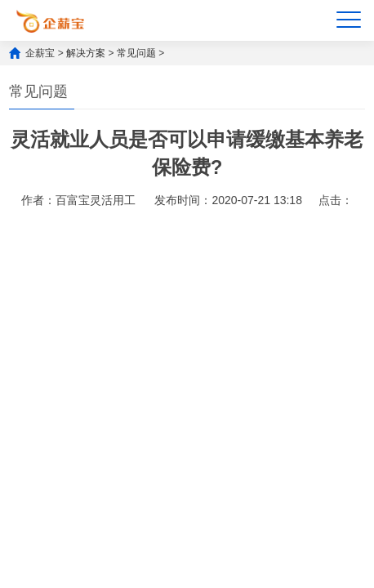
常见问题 (136, 53)
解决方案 (86, 53)
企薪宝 (40, 53)
